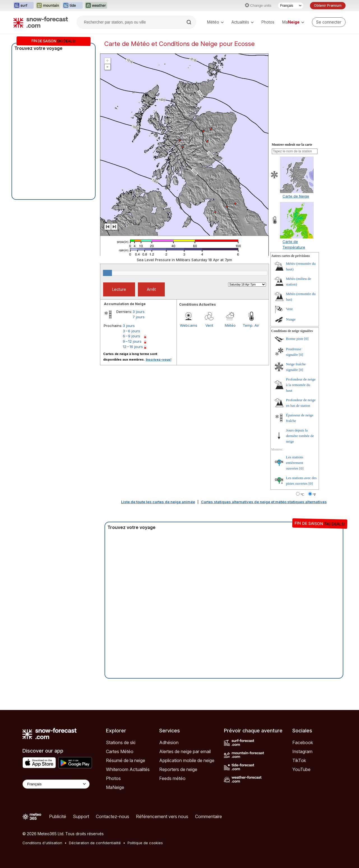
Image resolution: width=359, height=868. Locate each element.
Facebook (303, 742)
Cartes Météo (120, 751)
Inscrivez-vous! (159, 359)
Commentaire (209, 816)
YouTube (301, 769)
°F (314, 495)
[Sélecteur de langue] (291, 6)
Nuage (291, 319)
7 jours (139, 317)
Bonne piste (295, 339)
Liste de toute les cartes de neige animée (158, 502)
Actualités (243, 22)
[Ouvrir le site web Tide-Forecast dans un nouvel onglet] (73, 6)
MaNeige (115, 787)
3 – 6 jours (131, 331)
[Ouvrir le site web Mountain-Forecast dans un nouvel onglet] (48, 6)
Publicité (58, 816)
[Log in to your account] (329, 22)
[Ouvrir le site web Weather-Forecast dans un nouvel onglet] (96, 6)
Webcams (189, 325)
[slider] (107, 273)
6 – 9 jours (131, 336)
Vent (209, 325)
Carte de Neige (296, 196)
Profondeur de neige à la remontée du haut (301, 385)
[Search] (189, 22)
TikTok (299, 760)
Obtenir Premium (328, 5)
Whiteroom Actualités (128, 769)
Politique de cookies (145, 843)
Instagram (302, 751)
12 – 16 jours (133, 347)
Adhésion (169, 742)
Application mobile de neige (187, 760)
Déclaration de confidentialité (95, 843)
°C (302, 495)
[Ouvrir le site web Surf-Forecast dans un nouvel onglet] (24, 6)
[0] (306, 339)
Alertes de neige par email (185, 751)
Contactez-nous (113, 816)
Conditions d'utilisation (42, 843)
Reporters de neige (178, 769)
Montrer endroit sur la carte (292, 145)
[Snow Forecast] (41, 22)
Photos (268, 22)
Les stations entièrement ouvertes (295, 463)
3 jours (139, 312)
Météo (215, 22)
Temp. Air (251, 325)
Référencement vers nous (162, 816)
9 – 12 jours (132, 341)
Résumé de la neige (126, 760)
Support (81, 816)
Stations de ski (121, 742)
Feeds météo (172, 778)
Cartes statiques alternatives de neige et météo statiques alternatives (264, 502)
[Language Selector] (56, 784)
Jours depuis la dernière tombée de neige (300, 436)
